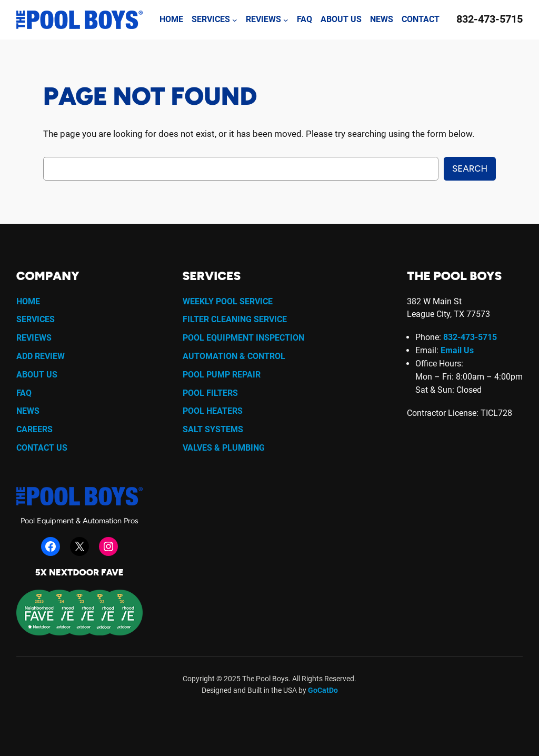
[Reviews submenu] (286, 20)
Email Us (457, 350)
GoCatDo (323, 690)
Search (470, 168)
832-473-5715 (490, 19)
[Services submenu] (235, 20)
